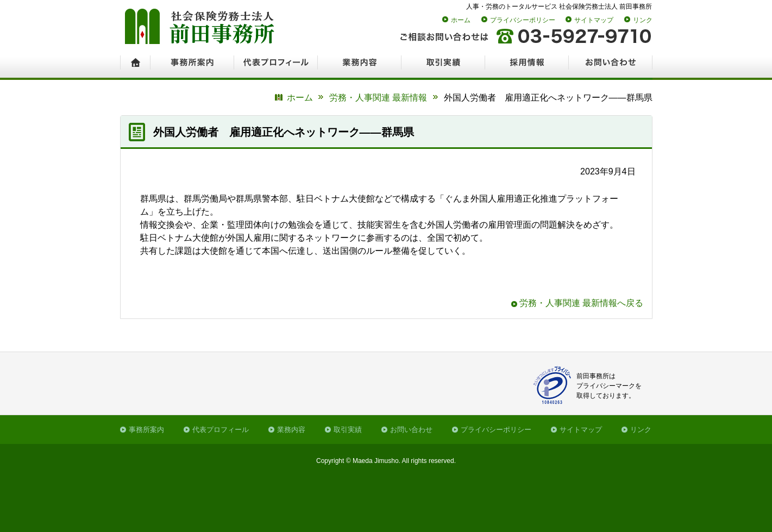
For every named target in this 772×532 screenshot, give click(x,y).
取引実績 (348, 430)
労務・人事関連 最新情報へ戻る (581, 303)
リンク (643, 20)
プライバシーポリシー (523, 20)
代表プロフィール (221, 430)
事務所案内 (146, 430)
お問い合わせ (411, 430)
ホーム (461, 20)
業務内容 (291, 430)
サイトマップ (594, 20)
